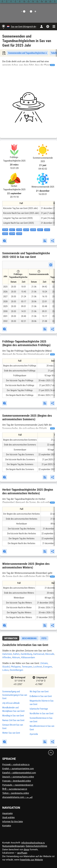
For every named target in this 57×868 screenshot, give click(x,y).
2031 (40, 230)
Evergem (48, 667)
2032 (47, 230)
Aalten (16, 654)
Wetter (11, 733)
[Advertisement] (28, 107)
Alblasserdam (28, 657)
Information (11, 638)
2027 (12, 230)
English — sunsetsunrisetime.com (18, 769)
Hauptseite (7, 813)
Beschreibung (29, 638)
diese (26, 850)
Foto (44, 638)
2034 (12, 234)
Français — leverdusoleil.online (17, 781)
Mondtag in (13, 716)
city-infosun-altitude (11, 703)
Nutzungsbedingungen (13, 846)
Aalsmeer (7, 654)
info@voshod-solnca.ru (33, 843)
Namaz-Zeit (13, 720)
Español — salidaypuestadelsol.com (19, 773)
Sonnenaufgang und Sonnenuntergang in (15, 695)
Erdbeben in (41, 696)
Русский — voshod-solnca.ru (16, 764)
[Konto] (41, 26)
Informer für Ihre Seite (13, 822)
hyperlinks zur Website (31, 860)
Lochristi (38, 667)
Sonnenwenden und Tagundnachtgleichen (28, 53)
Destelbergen (16, 670)
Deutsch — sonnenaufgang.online (18, 777)
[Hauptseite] (3, 26)
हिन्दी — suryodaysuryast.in (15, 789)
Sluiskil (6, 667)
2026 (5, 230)
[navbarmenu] (54, 26)
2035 (19, 234)
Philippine (16, 667)
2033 (5, 234)
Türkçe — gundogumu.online (16, 793)
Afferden (7, 657)
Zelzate (44, 663)
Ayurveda (34, 734)
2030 (33, 230)
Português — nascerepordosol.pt (18, 785)
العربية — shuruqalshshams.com (17, 797)
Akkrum (16, 657)
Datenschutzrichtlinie (36, 846)
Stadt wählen (9, 817)
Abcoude (50, 654)
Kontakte (7, 826)
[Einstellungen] (48, 26)
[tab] (11, 638)
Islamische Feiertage (39, 709)
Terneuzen (27, 667)
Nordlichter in (41, 713)
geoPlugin (22, 853)
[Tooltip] (18, 271)
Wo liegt (39, 692)
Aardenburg (26, 654)
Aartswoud (39, 654)
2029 (26, 230)
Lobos (5, 670)
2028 (19, 230)
